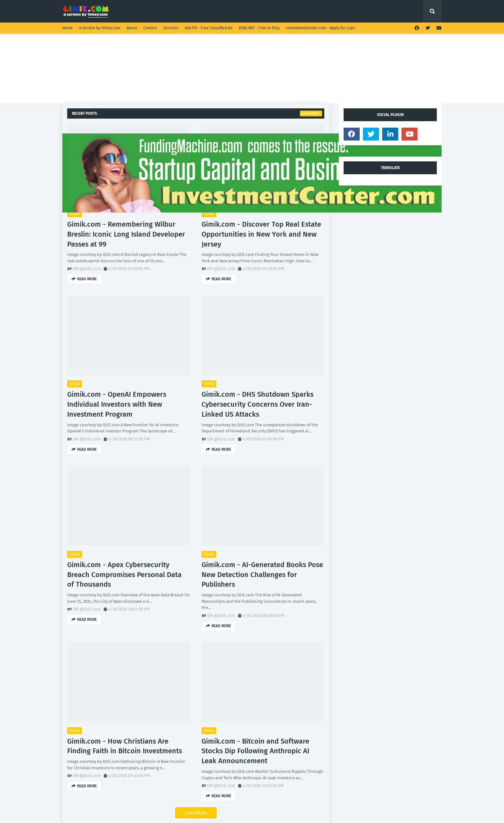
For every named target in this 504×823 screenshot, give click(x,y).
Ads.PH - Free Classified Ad (209, 28)
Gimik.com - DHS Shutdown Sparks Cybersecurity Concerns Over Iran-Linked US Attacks (257, 404)
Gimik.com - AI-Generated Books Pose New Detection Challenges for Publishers (262, 575)
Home (67, 28)
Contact (150, 28)
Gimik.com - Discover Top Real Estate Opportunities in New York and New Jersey (261, 234)
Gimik (75, 214)
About (132, 28)
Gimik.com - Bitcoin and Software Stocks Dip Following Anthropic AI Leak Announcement (255, 751)
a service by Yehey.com (100, 28)
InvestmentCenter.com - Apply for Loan (321, 28)
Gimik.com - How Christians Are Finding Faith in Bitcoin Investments (125, 746)
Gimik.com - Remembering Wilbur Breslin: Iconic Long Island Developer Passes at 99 (126, 234)
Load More (196, 813)
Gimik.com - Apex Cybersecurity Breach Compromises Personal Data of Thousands (124, 575)
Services (171, 28)
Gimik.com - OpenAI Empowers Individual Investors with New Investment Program (117, 404)
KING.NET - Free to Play (259, 28)
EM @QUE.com (87, 269)
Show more (310, 113)
